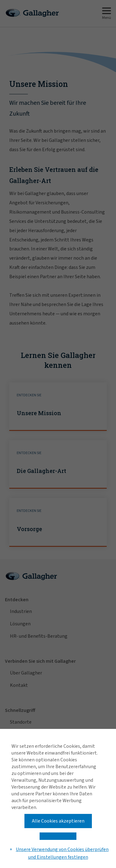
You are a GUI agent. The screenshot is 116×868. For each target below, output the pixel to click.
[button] (58, 836)
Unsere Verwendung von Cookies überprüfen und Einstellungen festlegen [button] (62, 853)
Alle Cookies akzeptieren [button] (58, 821)
